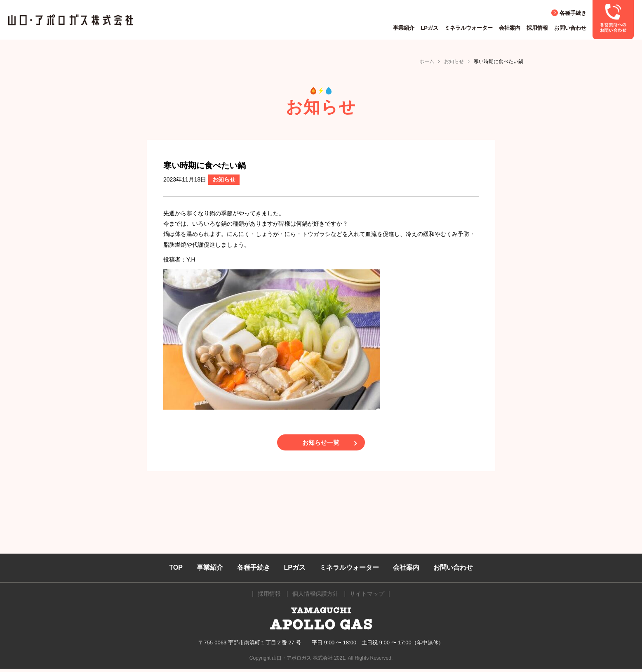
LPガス (429, 28)
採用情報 (537, 28)
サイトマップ (367, 597)
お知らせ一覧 (321, 444)
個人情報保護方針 (315, 597)
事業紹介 (404, 28)
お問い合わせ (570, 28)
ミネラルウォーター (469, 28)
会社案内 (510, 28)
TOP (176, 571)
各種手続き (573, 13)
